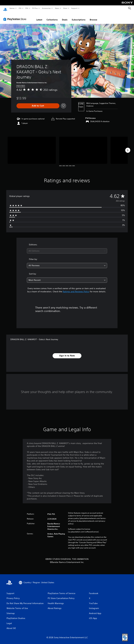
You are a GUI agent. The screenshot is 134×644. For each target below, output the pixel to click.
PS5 (20, 8)
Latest (39, 17)
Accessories (46, 8)
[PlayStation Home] (5, 8)
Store (65, 8)
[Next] (128, 147)
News (57, 8)
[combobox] (67, 248)
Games (12, 8)
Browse (93, 17)
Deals (65, 17)
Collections (52, 17)
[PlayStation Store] (15, 16)
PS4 (27, 8)
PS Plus (35, 8)
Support (74, 8)
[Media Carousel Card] (32, 147)
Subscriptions (79, 17)
